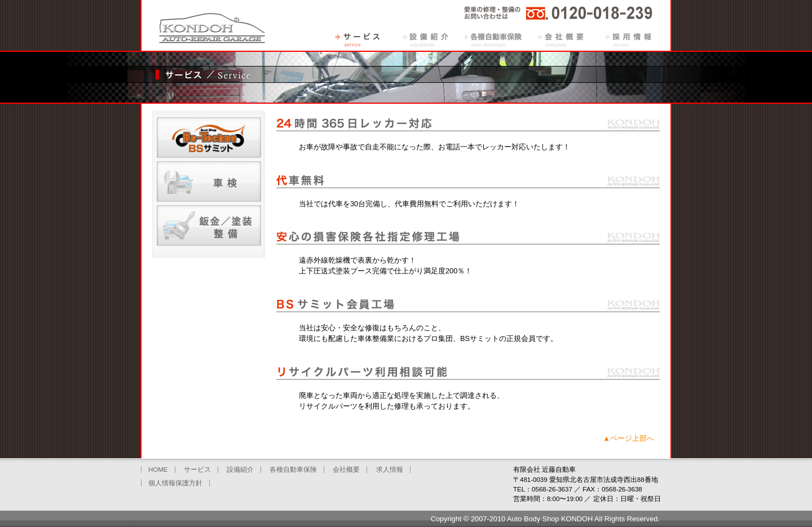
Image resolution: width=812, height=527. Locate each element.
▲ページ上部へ (628, 438)
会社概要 (561, 39)
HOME (158, 470)
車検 (209, 181)
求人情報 (628, 39)
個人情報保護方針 (175, 483)
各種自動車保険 (493, 39)
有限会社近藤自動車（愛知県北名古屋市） (211, 25)
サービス (358, 39)
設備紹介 (425, 39)
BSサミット (209, 138)
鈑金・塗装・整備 (209, 225)
